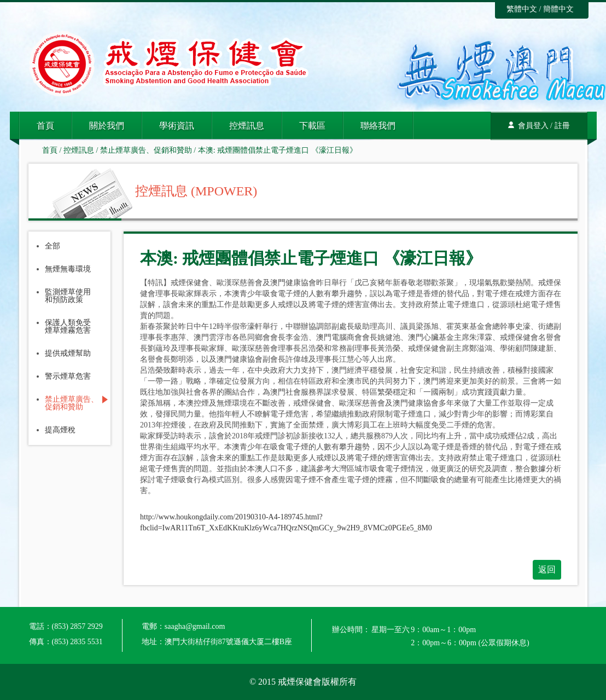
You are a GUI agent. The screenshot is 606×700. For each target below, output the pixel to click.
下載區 (312, 126)
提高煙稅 (60, 430)
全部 (53, 246)
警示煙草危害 (68, 377)
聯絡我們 (378, 126)
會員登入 (533, 126)
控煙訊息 (247, 126)
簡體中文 (558, 9)
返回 (547, 569)
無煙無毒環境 (68, 269)
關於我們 (107, 126)
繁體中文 (522, 9)
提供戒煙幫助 (68, 354)
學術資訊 (177, 126)
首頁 (45, 126)
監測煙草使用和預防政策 (68, 296)
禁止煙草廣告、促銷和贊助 (146, 150)
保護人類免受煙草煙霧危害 (68, 327)
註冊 (562, 126)
